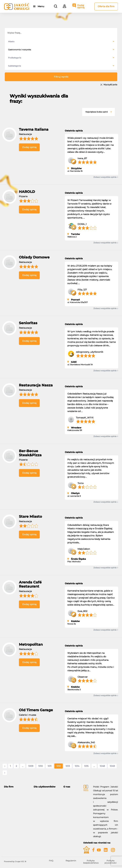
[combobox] (61, 41)
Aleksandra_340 (86, 742)
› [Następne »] (5, 773)
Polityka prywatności (110, 862)
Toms (81, 483)
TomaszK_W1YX (85, 418)
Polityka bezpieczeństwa (91, 862)
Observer (83, 677)
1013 (68, 766)
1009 (31, 766)
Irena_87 (82, 158)
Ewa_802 (82, 611)
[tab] (16, 787)
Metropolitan (31, 644)
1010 (41, 766)
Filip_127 (82, 290)
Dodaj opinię (81, 6)
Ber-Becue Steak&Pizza (30, 453)
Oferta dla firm (106, 6)
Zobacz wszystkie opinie (106, 177)
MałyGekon (84, 549)
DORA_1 (82, 224)
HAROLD (27, 192)
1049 (112, 766)
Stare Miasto (30, 517)
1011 (50, 766)
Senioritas (28, 323)
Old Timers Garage (36, 710)
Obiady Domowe (34, 257)
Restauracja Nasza (36, 385)
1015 (86, 766)
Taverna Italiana (34, 129)
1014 (77, 766)
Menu (41, 6)
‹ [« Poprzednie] (5, 766)
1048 (102, 766)
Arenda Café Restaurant (30, 584)
